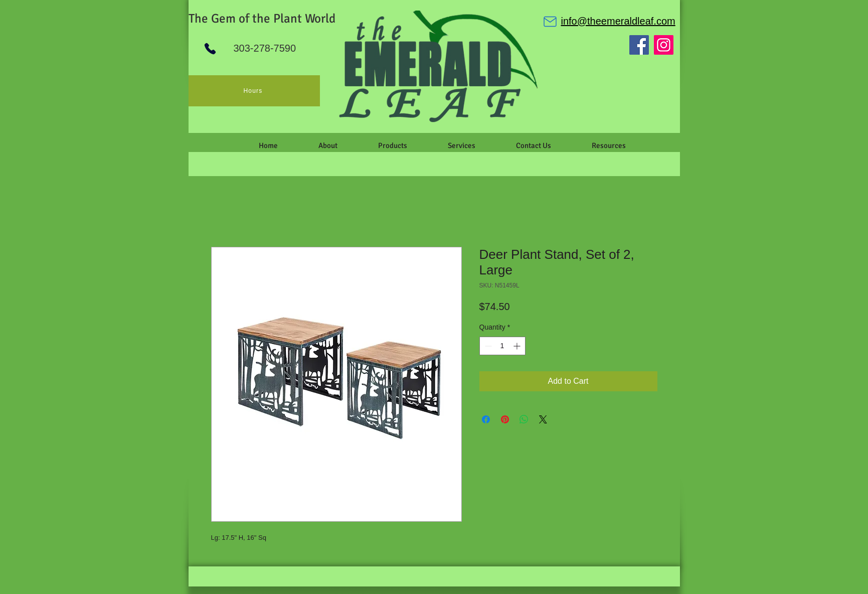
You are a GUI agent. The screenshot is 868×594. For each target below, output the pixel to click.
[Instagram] (664, 45)
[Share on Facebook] (486, 419)
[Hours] (254, 91)
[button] (328, 145)
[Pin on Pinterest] (505, 419)
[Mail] (550, 22)
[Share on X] (543, 419)
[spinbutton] (502, 346)
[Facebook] (639, 45)
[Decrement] (487, 346)
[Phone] (210, 49)
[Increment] (518, 346)
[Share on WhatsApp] (524, 419)
